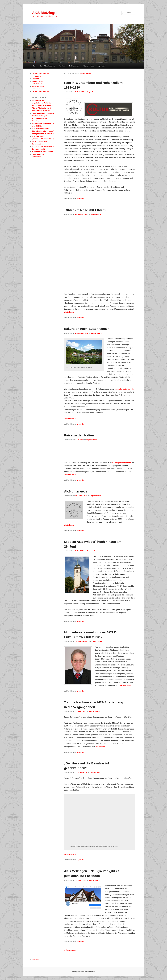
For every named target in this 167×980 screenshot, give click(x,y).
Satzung (38, 76)
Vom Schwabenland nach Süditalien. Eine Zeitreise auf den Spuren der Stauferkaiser (43, 131)
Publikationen (74, 66)
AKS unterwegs (76, 491)
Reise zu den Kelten (79, 435)
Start (34, 66)
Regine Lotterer (85, 74)
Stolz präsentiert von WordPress (83, 972)
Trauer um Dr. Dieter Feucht (85, 210)
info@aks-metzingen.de (124, 389)
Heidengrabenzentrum (122, 463)
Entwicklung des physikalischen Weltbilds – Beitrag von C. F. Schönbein (42, 103)
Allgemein (80, 198)
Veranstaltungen (38, 86)
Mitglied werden (88, 66)
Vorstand (62, 66)
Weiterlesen (70, 312)
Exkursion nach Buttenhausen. (87, 329)
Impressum (101, 66)
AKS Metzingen (45, 13)
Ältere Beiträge (70, 950)
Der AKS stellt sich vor (48, 66)
